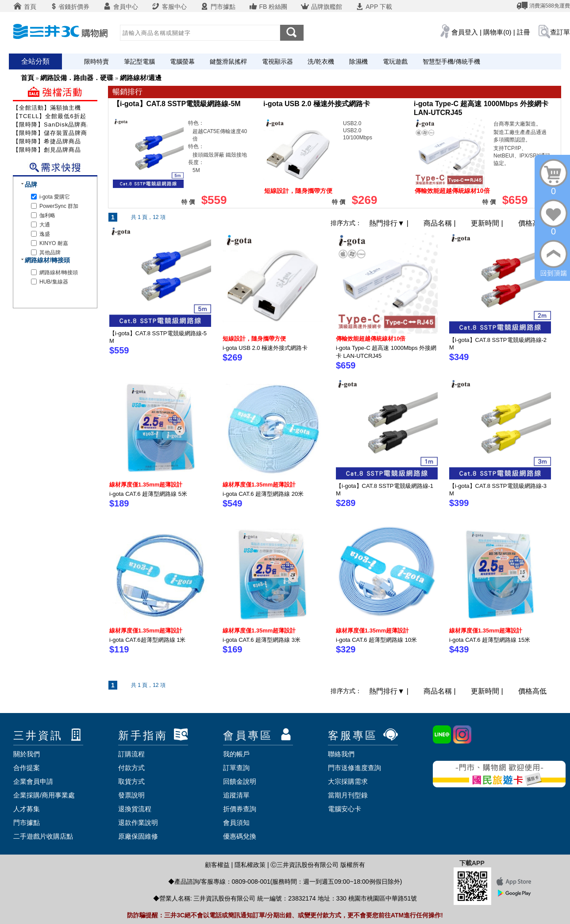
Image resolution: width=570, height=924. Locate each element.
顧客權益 (217, 865)
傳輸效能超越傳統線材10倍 (371, 339)
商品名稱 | (441, 223)
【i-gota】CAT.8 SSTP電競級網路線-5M (177, 104)
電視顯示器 (277, 61)
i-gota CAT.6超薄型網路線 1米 (147, 640)
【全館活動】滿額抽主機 (47, 108)
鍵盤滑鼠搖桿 (228, 61)
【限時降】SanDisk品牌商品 (53, 125)
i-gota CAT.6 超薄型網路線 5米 (148, 494)
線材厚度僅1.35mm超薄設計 (146, 485)
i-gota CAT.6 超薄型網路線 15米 (490, 640)
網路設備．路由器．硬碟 (77, 78)
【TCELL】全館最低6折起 (50, 116)
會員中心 (120, 7)
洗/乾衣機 (321, 61)
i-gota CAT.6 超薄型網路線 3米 (262, 640)
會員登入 (465, 32)
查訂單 (560, 32)
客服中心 (169, 7)
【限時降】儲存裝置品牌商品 (53, 133)
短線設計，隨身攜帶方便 (254, 339)
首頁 (25, 7)
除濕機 (358, 61)
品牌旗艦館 (321, 7)
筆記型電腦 (139, 61)
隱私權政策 (250, 865)
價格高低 (532, 223)
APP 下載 (374, 7)
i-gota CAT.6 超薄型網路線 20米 (263, 494)
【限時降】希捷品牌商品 (47, 141)
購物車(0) (497, 32)
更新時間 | (488, 223)
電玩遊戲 (395, 61)
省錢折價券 (69, 7)
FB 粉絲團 (268, 7)
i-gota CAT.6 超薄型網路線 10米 (376, 640)
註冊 (524, 32)
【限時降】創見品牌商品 (47, 150)
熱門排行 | (390, 223)
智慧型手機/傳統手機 (451, 61)
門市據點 (218, 7)
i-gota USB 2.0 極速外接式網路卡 (317, 104)
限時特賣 (96, 61)
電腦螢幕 (182, 61)
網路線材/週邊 (141, 78)
